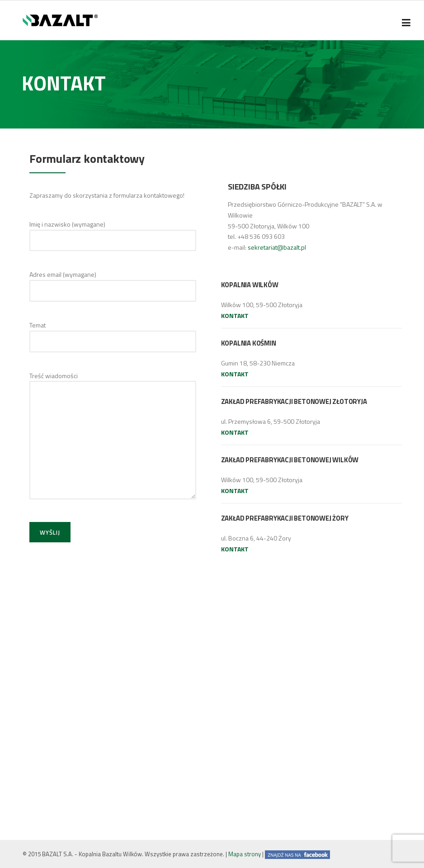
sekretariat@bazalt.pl (277, 247)
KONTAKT (235, 315)
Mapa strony (245, 854)
